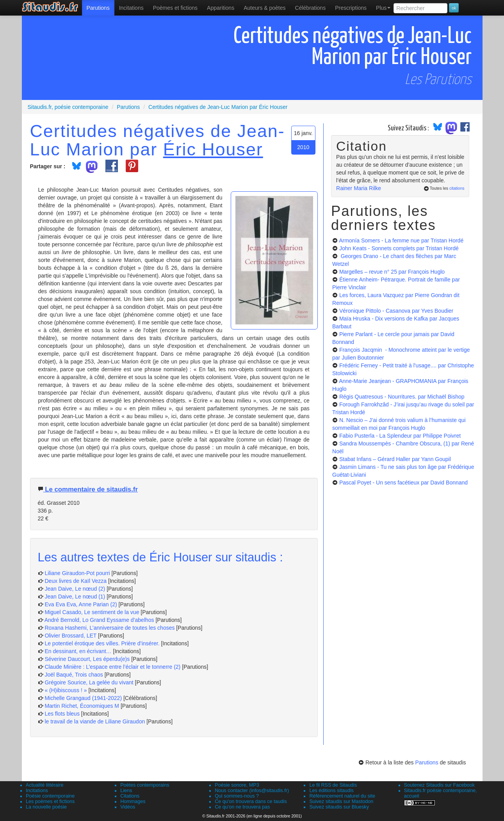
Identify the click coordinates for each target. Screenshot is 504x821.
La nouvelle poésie (46, 807)
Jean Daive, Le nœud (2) (75, 589)
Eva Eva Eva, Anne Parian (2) (81, 604)
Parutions (98, 8)
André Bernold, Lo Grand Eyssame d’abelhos (99, 620)
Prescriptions (351, 8)
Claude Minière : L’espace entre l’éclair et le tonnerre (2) (112, 667)
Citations (130, 796)
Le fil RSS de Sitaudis (333, 785)
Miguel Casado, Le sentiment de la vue (92, 612)
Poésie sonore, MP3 (237, 785)
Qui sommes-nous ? (237, 796)
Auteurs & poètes (264, 8)
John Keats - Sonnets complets (399, 248)
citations (457, 188)
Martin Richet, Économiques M (82, 706)
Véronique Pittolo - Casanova (396, 311)
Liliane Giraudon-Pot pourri (77, 573)
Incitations (37, 791)
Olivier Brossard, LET (70, 636)
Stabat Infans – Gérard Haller (395, 459)
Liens (126, 791)
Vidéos (128, 807)
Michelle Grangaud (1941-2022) (83, 698)
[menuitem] (98, 8)
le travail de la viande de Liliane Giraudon (95, 721)
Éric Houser (213, 149)
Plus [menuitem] (383, 8)
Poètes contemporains (145, 785)
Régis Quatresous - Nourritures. (402, 397)
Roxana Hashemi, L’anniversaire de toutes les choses (110, 628)
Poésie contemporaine (50, 796)
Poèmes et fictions (175, 8)
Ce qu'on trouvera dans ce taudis (251, 801)
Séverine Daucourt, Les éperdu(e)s (87, 659)
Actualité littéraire (45, 785)
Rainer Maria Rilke (359, 188)
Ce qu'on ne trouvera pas (242, 807)
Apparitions (221, 8)
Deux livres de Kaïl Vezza (76, 581)
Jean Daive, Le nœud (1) (75, 597)
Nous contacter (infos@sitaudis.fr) (252, 791)
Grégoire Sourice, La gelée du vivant (89, 682)
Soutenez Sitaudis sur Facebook (439, 785)
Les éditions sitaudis (331, 791)
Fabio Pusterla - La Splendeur (400, 436)
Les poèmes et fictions (50, 801)
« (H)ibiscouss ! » (66, 690)
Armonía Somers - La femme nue (401, 240)
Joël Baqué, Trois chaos (74, 675)
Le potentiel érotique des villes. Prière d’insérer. (102, 643)
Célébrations (311, 8)
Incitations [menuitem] (131, 8)
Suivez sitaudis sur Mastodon (341, 801)
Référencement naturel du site (342, 796)
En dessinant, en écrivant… (78, 651)
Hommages (133, 801)
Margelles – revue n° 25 (392, 272)
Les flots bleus (62, 714)
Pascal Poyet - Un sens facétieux (403, 483)
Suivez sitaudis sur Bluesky (339, 807)
